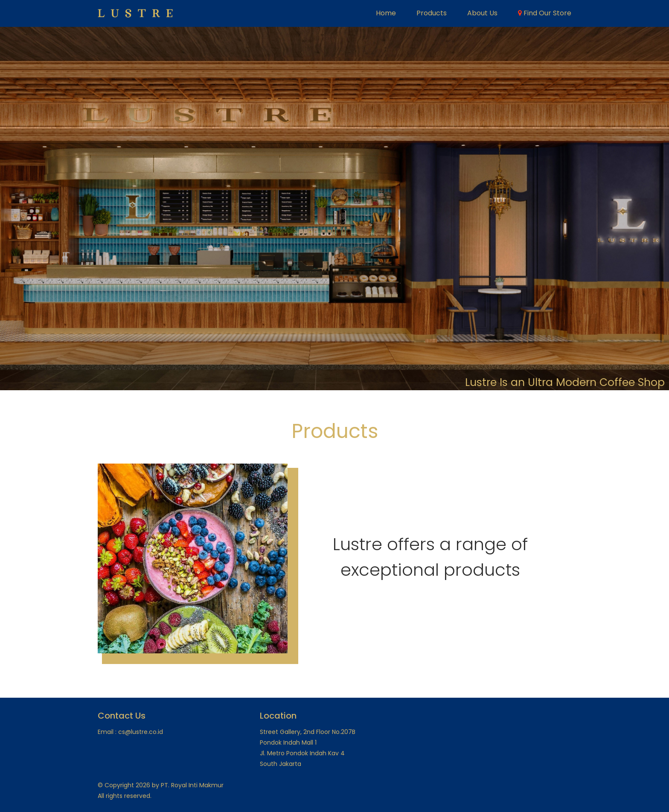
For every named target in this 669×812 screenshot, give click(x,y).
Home (386, 13)
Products (432, 13)
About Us (482, 13)
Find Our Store (545, 13)
